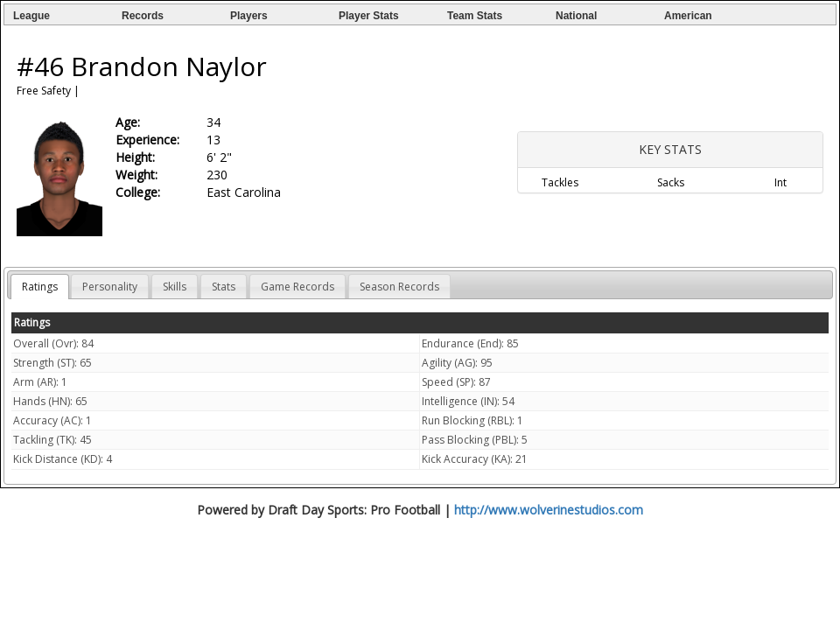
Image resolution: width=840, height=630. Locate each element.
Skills (175, 287)
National (576, 16)
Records (143, 16)
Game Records (297, 287)
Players (249, 16)
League (31, 16)
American (688, 16)
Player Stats (369, 16)
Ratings (40, 287)
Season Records (399, 287)
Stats (224, 287)
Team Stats (475, 16)
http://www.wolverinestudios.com (549, 510)
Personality (110, 287)
